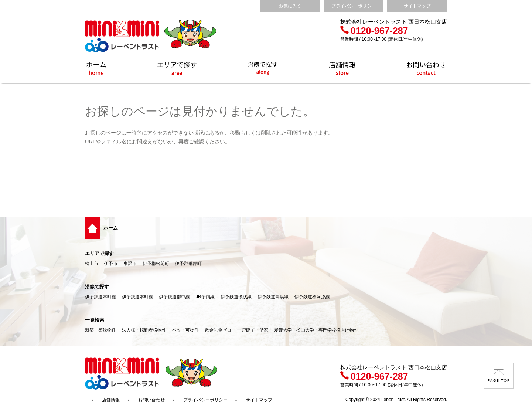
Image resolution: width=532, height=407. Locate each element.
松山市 (92, 264)
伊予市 (111, 264)
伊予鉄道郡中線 (174, 297)
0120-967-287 (374, 31)
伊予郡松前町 (156, 264)
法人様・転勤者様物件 (144, 330)
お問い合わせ (151, 400)
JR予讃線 (205, 297)
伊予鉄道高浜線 (273, 297)
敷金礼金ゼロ (218, 330)
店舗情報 (111, 400)
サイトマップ (259, 400)
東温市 (130, 264)
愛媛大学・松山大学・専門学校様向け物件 (316, 330)
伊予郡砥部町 (188, 264)
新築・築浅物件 (100, 330)
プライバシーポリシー (205, 400)
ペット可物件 (185, 330)
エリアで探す (99, 253)
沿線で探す (97, 287)
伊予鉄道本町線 (100, 297)
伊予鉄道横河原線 (312, 297)
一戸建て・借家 (253, 330)
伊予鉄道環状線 (236, 297)
